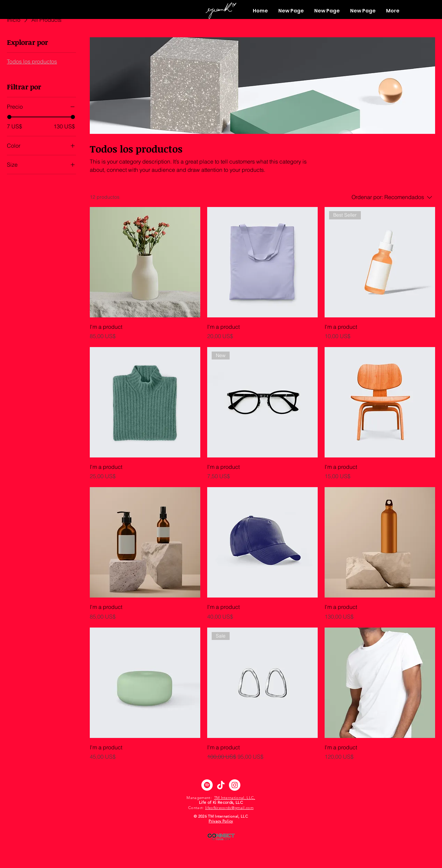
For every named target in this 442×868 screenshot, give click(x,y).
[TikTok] (221, 785)
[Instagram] (235, 785)
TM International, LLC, (235, 798)
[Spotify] (207, 785)
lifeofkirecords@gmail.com (229, 808)
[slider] (9, 117)
